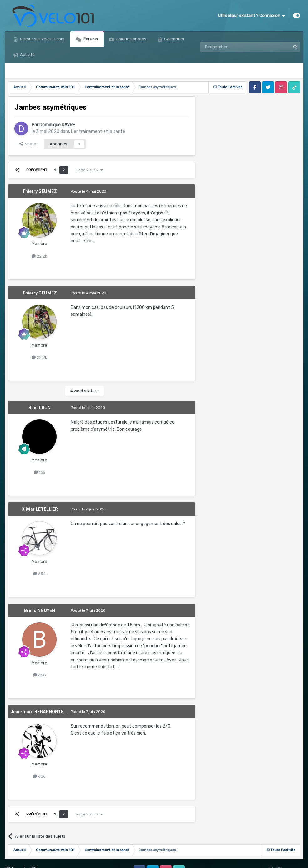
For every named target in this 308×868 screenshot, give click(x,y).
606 (39, 776)
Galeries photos (131, 39)
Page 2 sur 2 (90, 170)
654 (39, 574)
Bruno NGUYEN (40, 610)
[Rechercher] (232, 47)
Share (28, 144)
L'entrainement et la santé (98, 131)
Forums (90, 39)
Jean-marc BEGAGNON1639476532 (47, 712)
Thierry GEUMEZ (40, 191)
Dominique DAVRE (57, 125)
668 (40, 675)
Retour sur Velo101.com (42, 39)
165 (40, 472)
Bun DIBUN (40, 408)
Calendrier (174, 39)
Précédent (37, 170)
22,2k (39, 256)
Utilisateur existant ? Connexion (251, 16)
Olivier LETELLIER (40, 509)
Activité (27, 55)
